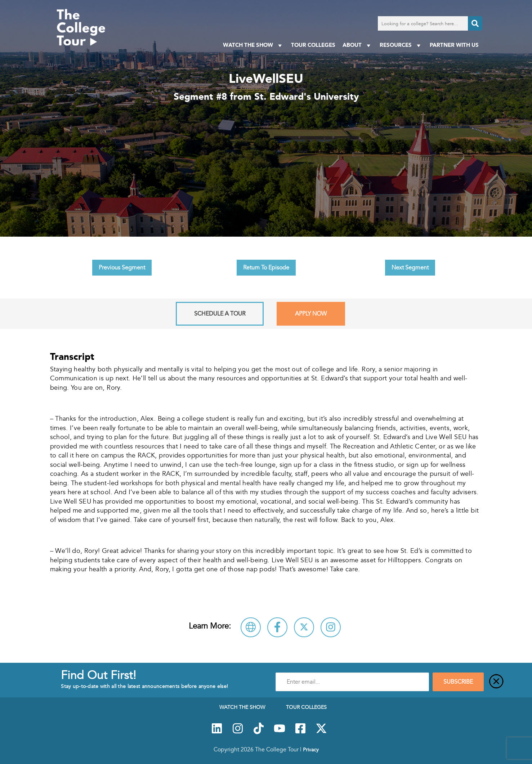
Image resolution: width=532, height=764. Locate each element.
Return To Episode (266, 268)
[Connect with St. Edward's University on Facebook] (277, 627)
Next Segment (410, 268)
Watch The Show (253, 45)
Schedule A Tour (220, 314)
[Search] (475, 23)
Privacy (311, 750)
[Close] (496, 682)
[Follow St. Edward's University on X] (304, 627)
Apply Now (311, 314)
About (357, 45)
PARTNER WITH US (454, 45)
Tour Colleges (313, 45)
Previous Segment (122, 268)
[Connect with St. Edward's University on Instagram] (331, 627)
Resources (401, 45)
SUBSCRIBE (458, 682)
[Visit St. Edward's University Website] (251, 627)
